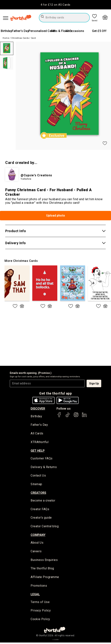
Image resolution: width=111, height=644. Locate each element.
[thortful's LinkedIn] (84, 416)
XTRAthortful (40, 442)
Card (33, 38)
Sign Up (94, 383)
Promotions (39, 587)
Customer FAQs (42, 459)
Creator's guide (41, 519)
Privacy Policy (41, 612)
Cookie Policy (40, 621)
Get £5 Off (99, 31)
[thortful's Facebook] (59, 416)
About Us (37, 544)
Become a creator (43, 501)
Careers (36, 552)
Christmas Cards (20, 38)
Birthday (6, 31)
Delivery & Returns (44, 468)
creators (38, 493)
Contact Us (38, 476)
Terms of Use (40, 603)
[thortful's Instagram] (76, 416)
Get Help (38, 451)
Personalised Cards (42, 31)
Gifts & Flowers (61, 31)
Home (6, 38)
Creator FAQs (40, 510)
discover (38, 409)
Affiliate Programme (45, 578)
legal (35, 596)
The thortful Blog (42, 570)
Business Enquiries (44, 561)
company (38, 536)
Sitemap (36, 485)
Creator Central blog (45, 527)
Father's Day (20, 31)
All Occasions (75, 31)
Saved (95, 21)
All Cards (37, 434)
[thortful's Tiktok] (68, 416)
